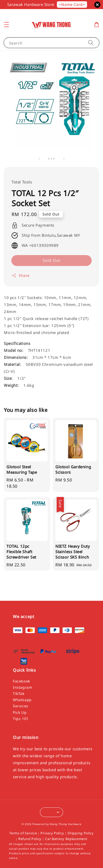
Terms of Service (23, 833)
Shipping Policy (81, 833)
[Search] (91, 43)
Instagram (23, 687)
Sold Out (51, 260)
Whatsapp (22, 700)
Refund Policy (30, 839)
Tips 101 (21, 719)
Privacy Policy (52, 833)
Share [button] (21, 275)
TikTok (19, 693)
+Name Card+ (72, 4)
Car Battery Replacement (66, 839)
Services (21, 706)
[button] (6, 25)
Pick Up (20, 712)
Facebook (22, 681)
